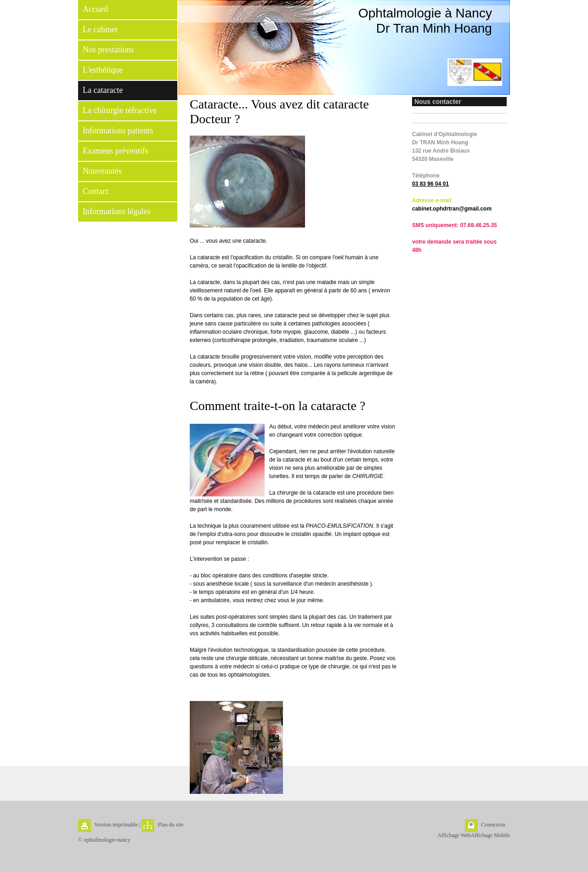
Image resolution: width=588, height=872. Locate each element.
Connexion (493, 825)
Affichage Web (454, 835)
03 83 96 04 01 (430, 184)
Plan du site (170, 825)
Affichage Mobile (490, 835)
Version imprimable (116, 825)
